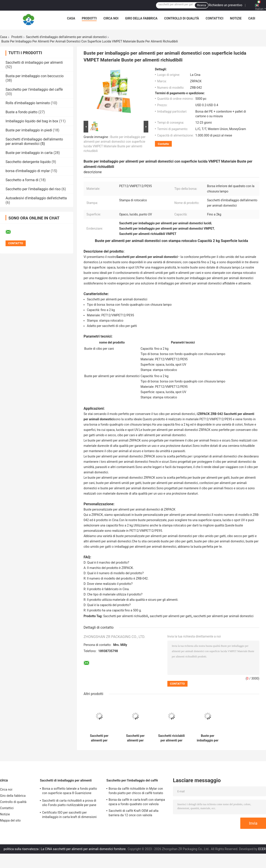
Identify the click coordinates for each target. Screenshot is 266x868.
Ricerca (201, 5)
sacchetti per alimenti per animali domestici (223, 616)
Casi (252, 18)
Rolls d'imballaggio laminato (28, 103)
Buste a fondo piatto (22, 112)
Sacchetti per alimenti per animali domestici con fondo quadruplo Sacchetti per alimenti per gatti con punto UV (135, 738)
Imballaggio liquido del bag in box (32, 121)
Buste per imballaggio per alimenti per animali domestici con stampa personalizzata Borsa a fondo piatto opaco (208, 738)
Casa (71, 18)
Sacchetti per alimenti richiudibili (126, 616)
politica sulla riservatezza (21, 849)
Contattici (215, 18)
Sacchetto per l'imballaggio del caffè (34, 89)
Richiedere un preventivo (225, 5)
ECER (262, 849)
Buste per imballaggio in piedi (29, 130)
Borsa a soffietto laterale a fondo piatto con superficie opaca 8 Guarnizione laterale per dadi (70, 791)
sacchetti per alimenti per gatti (171, 616)
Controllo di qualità (182, 18)
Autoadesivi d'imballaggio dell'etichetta (36, 198)
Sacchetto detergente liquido (28, 162)
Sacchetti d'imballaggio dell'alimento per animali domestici (66, 37)
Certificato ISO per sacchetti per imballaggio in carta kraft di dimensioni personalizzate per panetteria (69, 815)
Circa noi (111, 18)
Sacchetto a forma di (22, 180)
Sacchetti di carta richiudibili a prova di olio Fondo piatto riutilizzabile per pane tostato (69, 803)
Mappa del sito (10, 820)
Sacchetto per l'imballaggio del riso (33, 189)
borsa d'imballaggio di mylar (28, 171)
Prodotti (89, 18)
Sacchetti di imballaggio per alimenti (34, 62)
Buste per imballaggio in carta (29, 153)
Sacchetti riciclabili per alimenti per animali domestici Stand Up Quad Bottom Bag (171, 738)
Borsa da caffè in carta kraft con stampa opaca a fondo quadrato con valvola (137, 802)
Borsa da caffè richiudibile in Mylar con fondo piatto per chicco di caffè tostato (136, 791)
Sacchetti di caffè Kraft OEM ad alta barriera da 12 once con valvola (134, 813)
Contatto (163, 144)
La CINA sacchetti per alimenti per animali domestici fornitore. (84, 849)
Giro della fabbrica (141, 18)
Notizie (236, 18)
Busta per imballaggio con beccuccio (35, 76)
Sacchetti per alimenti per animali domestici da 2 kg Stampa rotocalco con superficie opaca (99, 738)
